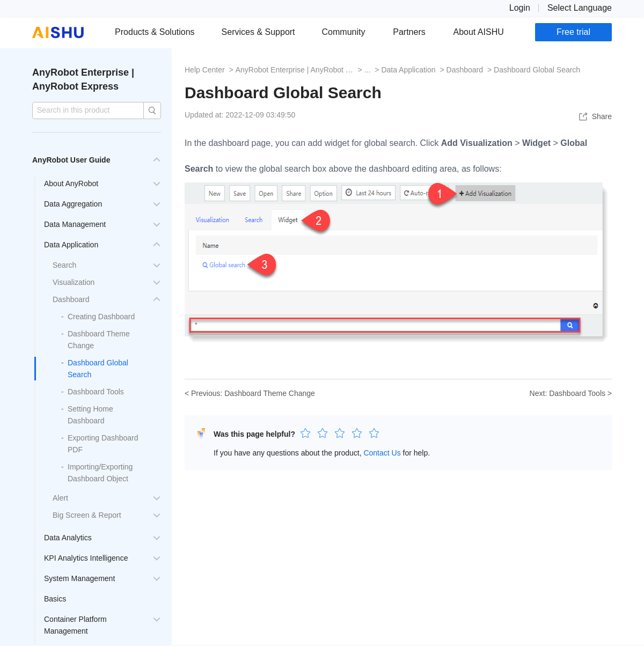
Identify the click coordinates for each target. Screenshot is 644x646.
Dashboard (71, 299)
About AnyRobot (71, 183)
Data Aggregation (73, 204)
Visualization (74, 282)
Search (64, 265)
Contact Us (382, 453)
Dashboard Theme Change (270, 393)
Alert (60, 498)
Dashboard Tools (96, 392)
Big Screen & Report (87, 515)
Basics (55, 599)
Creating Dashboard (101, 317)
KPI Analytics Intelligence (86, 558)
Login (520, 8)
